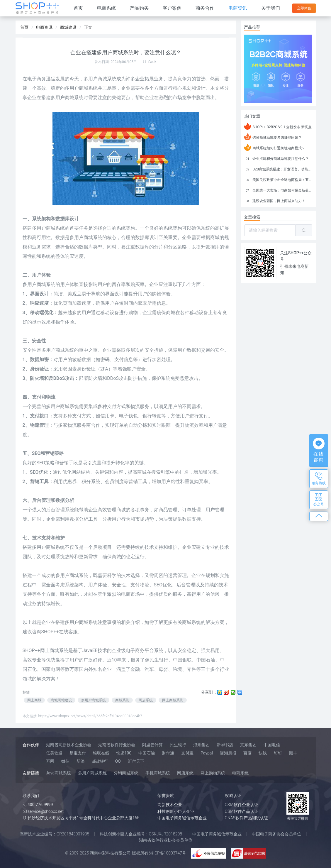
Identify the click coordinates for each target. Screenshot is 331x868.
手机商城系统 (158, 773)
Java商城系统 (59, 773)
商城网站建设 (61, 700)
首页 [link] (24, 27)
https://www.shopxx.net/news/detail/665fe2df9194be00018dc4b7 (90, 716)
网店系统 (146, 700)
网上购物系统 (213, 773)
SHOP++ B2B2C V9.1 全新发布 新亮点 (278, 126)
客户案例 (172, 8)
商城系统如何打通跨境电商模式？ (275, 147)
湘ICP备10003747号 (168, 853)
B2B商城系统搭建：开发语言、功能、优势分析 (278, 168)
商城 (142, 472)
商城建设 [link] (68, 27)
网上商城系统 (173, 700)
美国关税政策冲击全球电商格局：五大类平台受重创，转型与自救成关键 (278, 179)
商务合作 (205, 8)
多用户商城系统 (48, 228)
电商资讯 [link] (44, 27)
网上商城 (34, 700)
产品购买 (139, 8)
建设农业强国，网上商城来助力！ (275, 200)
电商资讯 (238, 8)
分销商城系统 (126, 773)
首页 (78, 8)
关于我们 (271, 8)
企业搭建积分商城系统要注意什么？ (277, 158)
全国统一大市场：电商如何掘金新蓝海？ (278, 189)
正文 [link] (88, 27)
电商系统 (106, 8)
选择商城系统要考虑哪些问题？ (273, 137)
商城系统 (65, 350)
